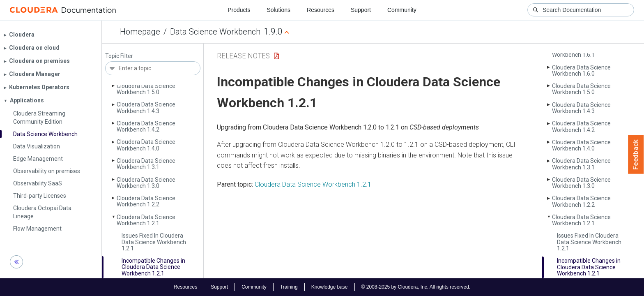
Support (361, 10)
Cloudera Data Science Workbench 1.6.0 (581, 71)
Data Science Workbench (215, 32)
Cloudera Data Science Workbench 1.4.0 (146, 145)
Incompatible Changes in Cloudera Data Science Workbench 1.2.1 (153, 267)
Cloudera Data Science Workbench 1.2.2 (146, 201)
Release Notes (243, 56)
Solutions (278, 10)
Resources (321, 10)
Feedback (636, 155)
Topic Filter (119, 56)
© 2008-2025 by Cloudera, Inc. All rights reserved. (416, 287)
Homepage (140, 32)
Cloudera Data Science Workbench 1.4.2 (146, 126)
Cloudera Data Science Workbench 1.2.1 (146, 220)
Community (402, 10)
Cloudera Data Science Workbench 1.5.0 (146, 89)
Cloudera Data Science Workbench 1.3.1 (146, 164)
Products (239, 10)
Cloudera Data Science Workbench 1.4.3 (146, 108)
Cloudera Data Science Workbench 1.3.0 (146, 183)
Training (289, 287)
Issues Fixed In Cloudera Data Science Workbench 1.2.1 (154, 242)
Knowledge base (330, 287)
